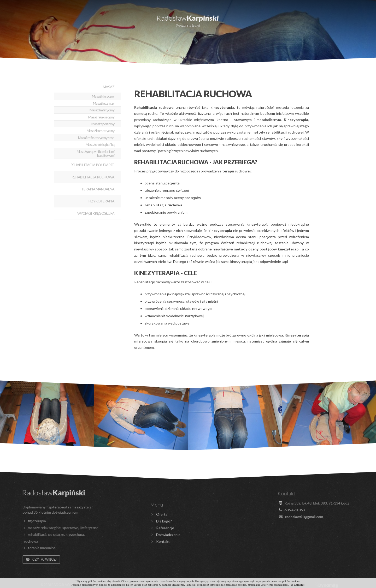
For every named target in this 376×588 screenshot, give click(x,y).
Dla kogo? (68, 19)
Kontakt (347, 19)
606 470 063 (124, 4)
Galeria (304, 19)
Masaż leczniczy (104, 103)
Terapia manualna (98, 189)
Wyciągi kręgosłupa (96, 213)
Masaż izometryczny (101, 131)
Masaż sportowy (103, 124)
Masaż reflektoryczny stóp (96, 138)
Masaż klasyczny (103, 96)
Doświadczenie (121, 19)
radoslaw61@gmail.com (164, 4)
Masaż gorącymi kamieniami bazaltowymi (96, 153)
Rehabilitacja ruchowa (93, 177)
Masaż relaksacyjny (101, 117)
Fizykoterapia (101, 201)
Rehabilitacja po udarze (92, 165)
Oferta (24, 19)
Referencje (258, 19)
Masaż (109, 87)
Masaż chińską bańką (100, 144)
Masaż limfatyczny (102, 110)
